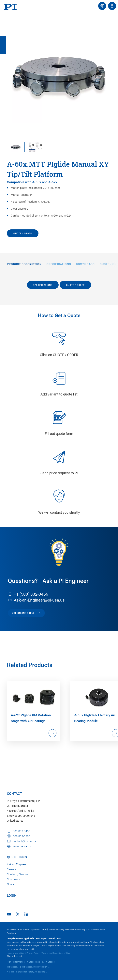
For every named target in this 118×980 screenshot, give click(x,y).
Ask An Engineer (17, 864)
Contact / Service (17, 874)
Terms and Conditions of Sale (56, 953)
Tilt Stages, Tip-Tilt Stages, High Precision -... (29, 967)
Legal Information (15, 953)
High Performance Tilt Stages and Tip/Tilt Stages (31, 962)
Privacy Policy (33, 953)
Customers (14, 879)
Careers (12, 869)
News (10, 884)
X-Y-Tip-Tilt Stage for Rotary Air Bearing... (27, 972)
